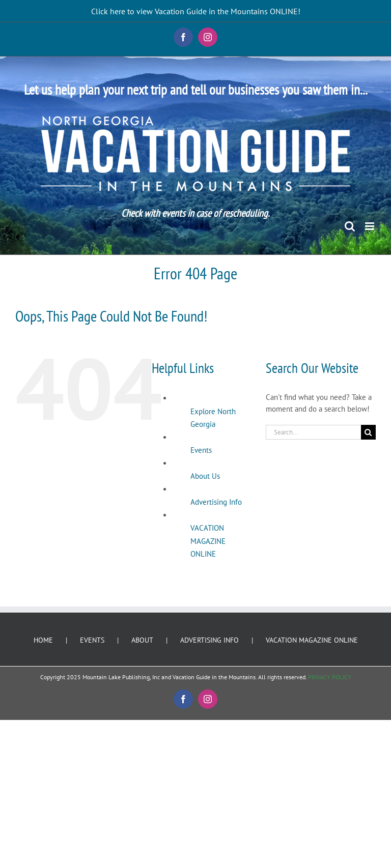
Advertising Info (216, 502)
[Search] (368, 432)
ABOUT (142, 640)
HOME (43, 640)
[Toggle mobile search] (350, 226)
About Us (205, 476)
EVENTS (92, 640)
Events (201, 450)
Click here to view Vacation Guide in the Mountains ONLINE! (196, 11)
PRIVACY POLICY (330, 677)
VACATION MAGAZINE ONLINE (208, 541)
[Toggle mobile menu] (370, 226)
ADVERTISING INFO (210, 640)
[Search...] (313, 432)
